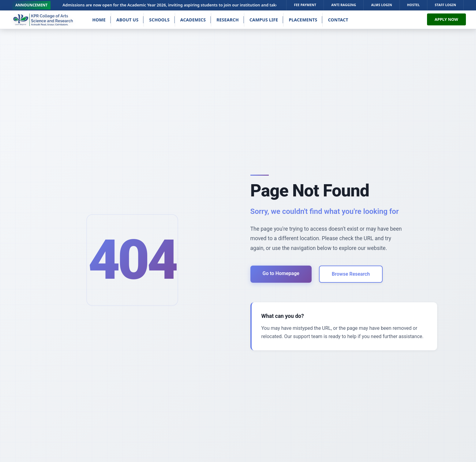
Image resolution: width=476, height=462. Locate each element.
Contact (338, 20)
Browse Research (351, 274)
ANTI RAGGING (344, 5)
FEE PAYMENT (305, 5)
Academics (193, 20)
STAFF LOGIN (445, 5)
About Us (127, 20)
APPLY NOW (446, 19)
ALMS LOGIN (381, 5)
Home (99, 20)
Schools (159, 20)
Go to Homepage (281, 273)
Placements (303, 20)
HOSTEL (414, 5)
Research (228, 20)
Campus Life (264, 20)
